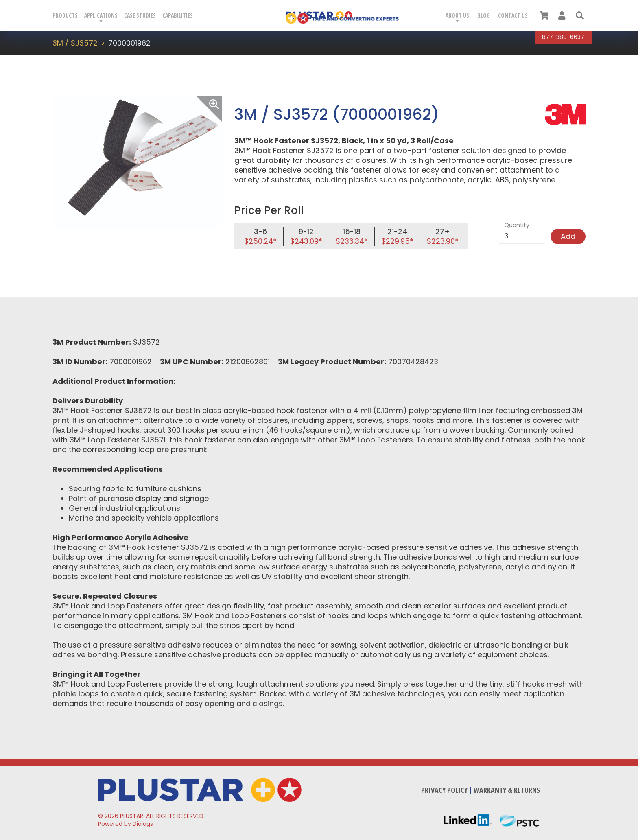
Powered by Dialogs (126, 824)
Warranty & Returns (507, 790)
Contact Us (513, 15)
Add (568, 236)
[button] (580, 15)
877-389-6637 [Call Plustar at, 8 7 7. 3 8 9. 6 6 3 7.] (563, 37)
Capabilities (178, 15)
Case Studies (140, 15)
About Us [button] (457, 15)
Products (65, 15)
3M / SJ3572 (75, 43)
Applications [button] (101, 15)
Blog (484, 15)
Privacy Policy (444, 790)
